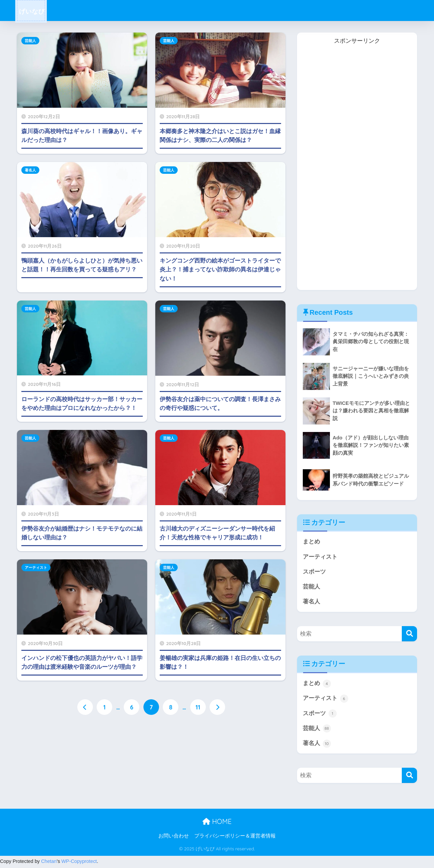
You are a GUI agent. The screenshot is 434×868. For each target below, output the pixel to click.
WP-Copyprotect (79, 863)
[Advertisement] (351, 172)
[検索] (409, 635)
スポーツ (314, 572)
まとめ (311, 542)
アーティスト (36, 567)
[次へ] (218, 707)
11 (198, 707)
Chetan (49, 863)
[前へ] (85, 707)
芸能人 (30, 41)
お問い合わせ (174, 838)
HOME (217, 823)
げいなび (36, 11)
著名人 (30, 170)
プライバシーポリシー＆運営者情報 (235, 838)
